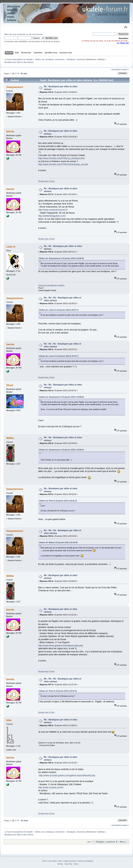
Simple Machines (70, 861)
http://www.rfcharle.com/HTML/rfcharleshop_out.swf (63, 164)
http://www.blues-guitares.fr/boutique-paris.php (61, 646)
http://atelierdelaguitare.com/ (52, 216)
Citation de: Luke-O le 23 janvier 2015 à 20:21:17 (59, 310)
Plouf (9, 385)
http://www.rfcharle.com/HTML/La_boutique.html (61, 158)
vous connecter (19, 34)
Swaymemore (15, 87)
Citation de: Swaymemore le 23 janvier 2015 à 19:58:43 (61, 258)
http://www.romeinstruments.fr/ (53, 210)
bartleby (101, 59)
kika (9, 720)
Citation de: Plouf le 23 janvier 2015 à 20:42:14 (58, 501)
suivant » (125, 69)
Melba (10, 438)
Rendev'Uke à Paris (46, 181)
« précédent (116, 69)
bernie (10, 131)
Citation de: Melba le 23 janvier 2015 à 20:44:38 (58, 543)
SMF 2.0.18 (47, 861)
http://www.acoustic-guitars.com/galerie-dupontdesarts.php (67, 775)
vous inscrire (37, 34)
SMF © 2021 (57, 861)
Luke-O (11, 247)
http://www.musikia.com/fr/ (51, 787)
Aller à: (90, 842)
